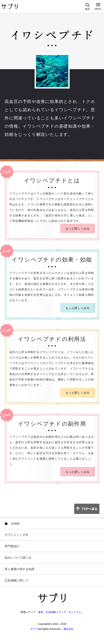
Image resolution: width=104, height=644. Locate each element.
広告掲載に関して (16, 580)
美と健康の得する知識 (19, 569)
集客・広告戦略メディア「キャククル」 (61, 612)
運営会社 (68, 629)
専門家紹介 (12, 546)
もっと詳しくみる (78, 229)
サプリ (34, 629)
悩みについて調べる (18, 558)
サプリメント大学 (16, 535)
